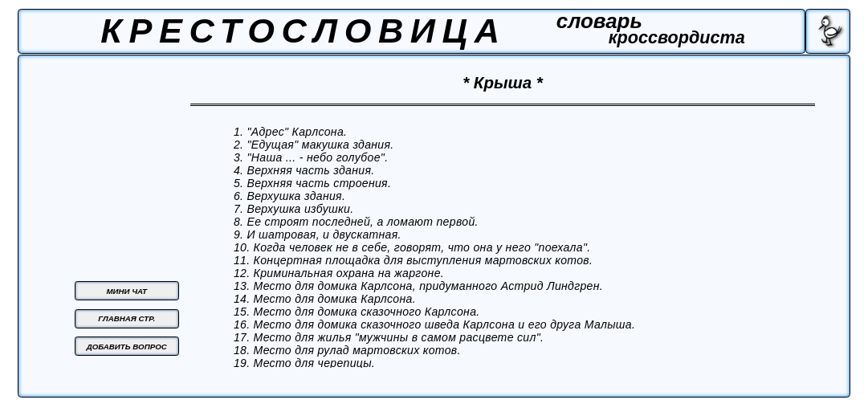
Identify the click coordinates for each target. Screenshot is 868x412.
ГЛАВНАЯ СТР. (126, 318)
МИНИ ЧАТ (126, 291)
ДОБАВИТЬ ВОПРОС (127, 347)
